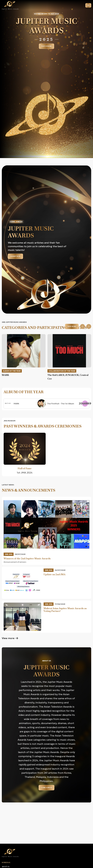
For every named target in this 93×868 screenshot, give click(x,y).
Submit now (15, 256)
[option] (24, 355)
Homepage (6, 863)
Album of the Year (12, 371)
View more (72, 326)
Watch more (46, 46)
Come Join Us (46, 788)
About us (6, 867)
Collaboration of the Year (62, 371)
